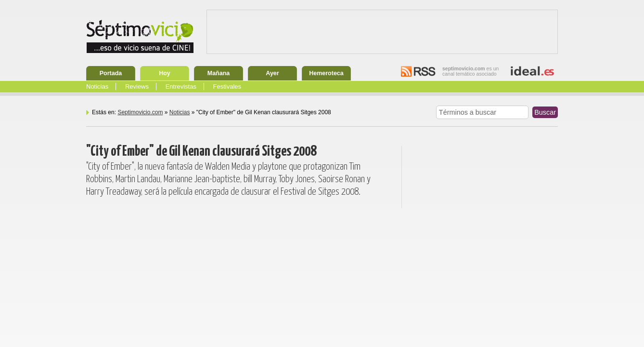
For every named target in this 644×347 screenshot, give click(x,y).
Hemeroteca (326, 73)
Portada (111, 73)
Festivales (227, 87)
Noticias (97, 87)
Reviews (137, 87)
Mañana (219, 73)
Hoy (165, 73)
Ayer (272, 73)
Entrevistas (181, 87)
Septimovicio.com (140, 112)
